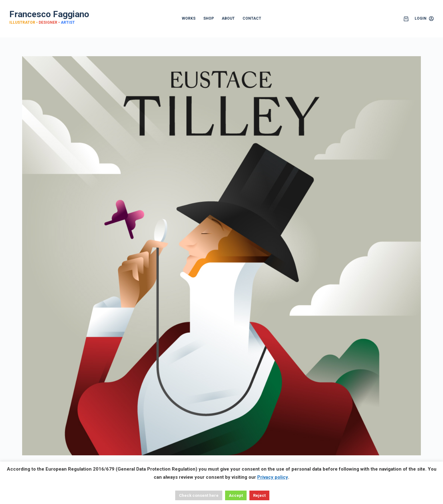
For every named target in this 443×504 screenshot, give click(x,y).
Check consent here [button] (199, 495)
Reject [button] (259, 495)
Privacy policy (273, 477)
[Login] (424, 19)
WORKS (189, 18)
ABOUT (228, 18)
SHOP (209, 18)
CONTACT (252, 18)
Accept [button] (236, 495)
